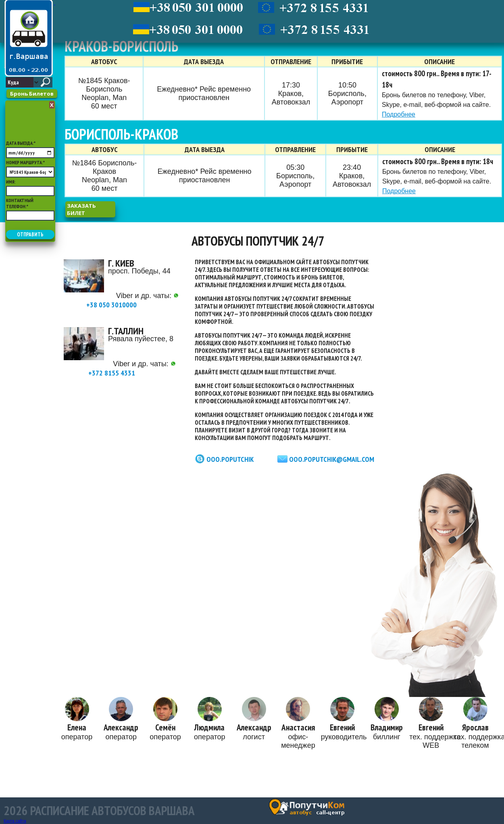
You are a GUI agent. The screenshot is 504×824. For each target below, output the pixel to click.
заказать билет (81, 209)
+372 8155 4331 (132, 369)
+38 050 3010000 (132, 301)
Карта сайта (15, 821)
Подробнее (399, 114)
